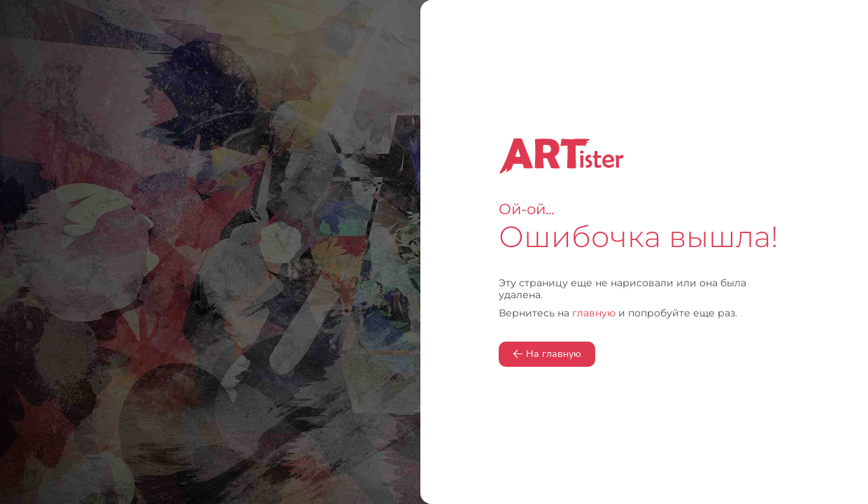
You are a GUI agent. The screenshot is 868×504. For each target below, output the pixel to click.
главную (594, 313)
